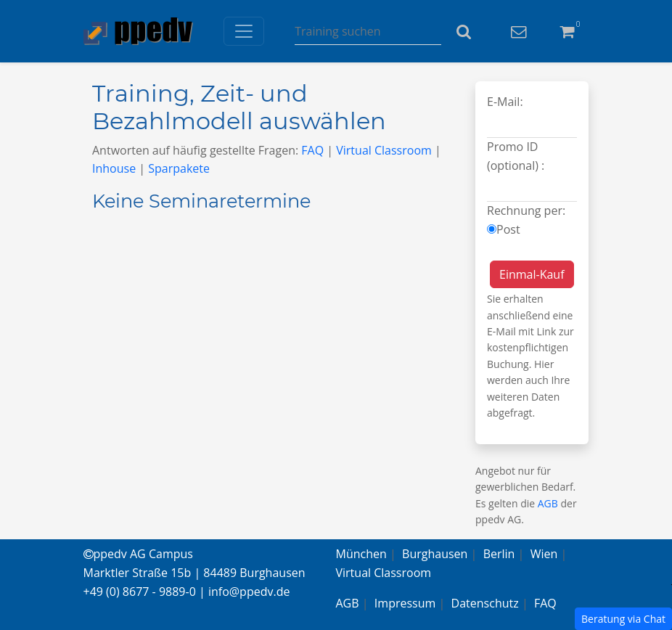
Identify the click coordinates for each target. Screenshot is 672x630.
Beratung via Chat (623, 619)
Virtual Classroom (384, 150)
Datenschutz (485, 603)
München (361, 554)
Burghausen (435, 554)
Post (508, 229)
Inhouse (114, 168)
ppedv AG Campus (138, 554)
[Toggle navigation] (244, 31)
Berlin (499, 554)
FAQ (312, 150)
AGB (548, 503)
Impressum (405, 603)
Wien (544, 554)
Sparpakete (179, 168)
